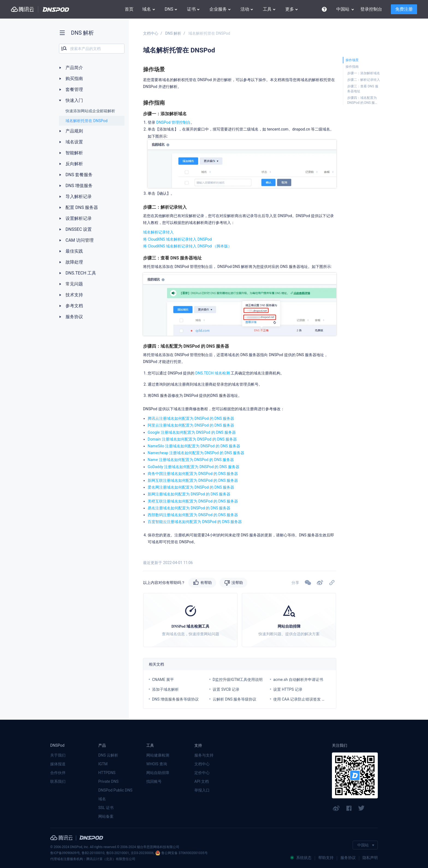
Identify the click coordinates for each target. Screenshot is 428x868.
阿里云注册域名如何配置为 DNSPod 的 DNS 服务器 (191, 425)
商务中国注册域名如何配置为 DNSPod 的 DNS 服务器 (193, 474)
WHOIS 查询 (157, 764)
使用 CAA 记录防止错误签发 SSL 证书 (305, 699)
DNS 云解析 (108, 755)
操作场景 (352, 60)
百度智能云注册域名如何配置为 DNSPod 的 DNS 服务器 (195, 522)
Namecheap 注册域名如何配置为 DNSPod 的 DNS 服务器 (196, 453)
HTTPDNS (107, 773)
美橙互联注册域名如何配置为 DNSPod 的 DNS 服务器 (193, 501)
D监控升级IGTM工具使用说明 (238, 680)
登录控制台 (371, 9)
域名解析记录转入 (158, 232)
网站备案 (106, 816)
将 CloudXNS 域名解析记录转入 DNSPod (177, 239)
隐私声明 (370, 858)
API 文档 (202, 781)
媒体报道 (58, 764)
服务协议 (348, 858)
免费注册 (404, 9)
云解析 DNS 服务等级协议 (234, 699)
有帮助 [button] (206, 583)
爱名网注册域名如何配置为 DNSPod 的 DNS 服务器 (191, 487)
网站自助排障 (158, 773)
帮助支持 (326, 858)
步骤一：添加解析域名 (364, 73)
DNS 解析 (173, 33)
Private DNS (108, 781)
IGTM (103, 764)
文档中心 (151, 33)
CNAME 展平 (163, 680)
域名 (102, 799)
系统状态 (301, 858)
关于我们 (58, 755)
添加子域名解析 (165, 689)
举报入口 (202, 790)
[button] (320, 583)
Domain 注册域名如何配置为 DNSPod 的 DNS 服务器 (192, 439)
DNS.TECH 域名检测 (212, 373)
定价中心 (202, 773)
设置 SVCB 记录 (226, 689)
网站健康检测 (158, 755)
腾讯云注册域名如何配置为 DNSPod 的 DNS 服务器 (191, 418)
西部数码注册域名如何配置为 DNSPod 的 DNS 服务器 (193, 515)
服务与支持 (204, 755)
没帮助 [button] (237, 583)
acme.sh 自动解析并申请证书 (298, 680)
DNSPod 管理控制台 (173, 122)
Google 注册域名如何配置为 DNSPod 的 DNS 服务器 (192, 432)
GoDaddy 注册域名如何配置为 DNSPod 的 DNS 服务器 (194, 467)
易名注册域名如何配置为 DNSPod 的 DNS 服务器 (189, 508)
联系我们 (58, 781)
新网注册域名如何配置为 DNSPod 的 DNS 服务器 (189, 494)
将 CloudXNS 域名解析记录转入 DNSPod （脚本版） (187, 246)
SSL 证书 (106, 808)
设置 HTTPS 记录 (288, 689)
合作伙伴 (58, 773)
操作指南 (352, 67)
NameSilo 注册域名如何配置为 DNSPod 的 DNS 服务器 (194, 446)
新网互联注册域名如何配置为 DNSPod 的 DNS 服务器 (193, 480)
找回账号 (154, 781)
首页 (129, 9)
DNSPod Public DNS (115, 790)
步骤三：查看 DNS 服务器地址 (363, 89)
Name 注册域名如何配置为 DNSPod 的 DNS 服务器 (191, 460)
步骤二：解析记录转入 (364, 80)
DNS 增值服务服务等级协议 (175, 699)
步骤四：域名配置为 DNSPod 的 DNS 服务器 (363, 101)
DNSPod (56, 9)
